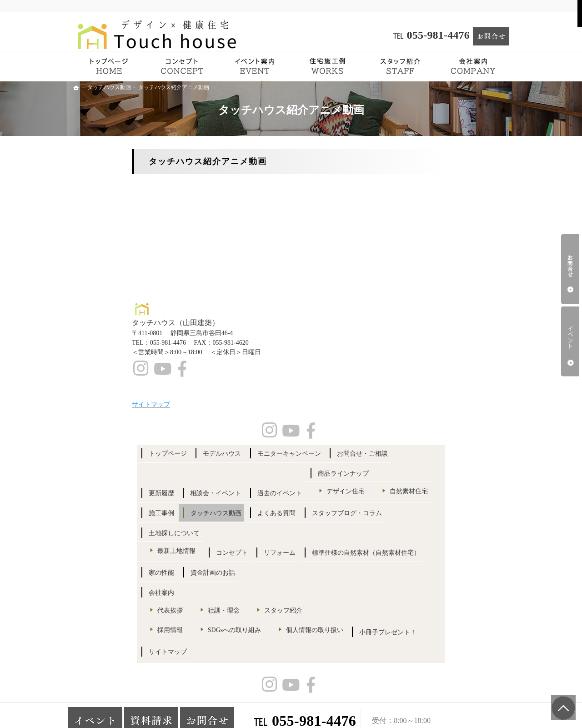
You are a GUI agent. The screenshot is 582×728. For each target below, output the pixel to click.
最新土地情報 (440, 414)
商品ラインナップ (437, 282)
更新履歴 (425, 242)
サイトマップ (431, 632)
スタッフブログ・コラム (447, 377)
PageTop (558, 701)
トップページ (431, 182)
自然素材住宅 (440, 315)
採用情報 (433, 558)
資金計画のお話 (476, 484)
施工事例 (425, 337)
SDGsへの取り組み (447, 574)
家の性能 (425, 484)
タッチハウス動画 (479, 337)
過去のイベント (434, 262)
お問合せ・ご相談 (437, 222)
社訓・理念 (487, 522)
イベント (570, 341)
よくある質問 (431, 357)
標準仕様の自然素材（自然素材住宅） (457, 461)
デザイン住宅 (440, 299)
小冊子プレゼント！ (441, 612)
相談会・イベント (479, 242)
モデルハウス (486, 182)
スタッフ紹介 (440, 538)
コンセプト (428, 437)
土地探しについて (437, 397)
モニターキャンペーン (444, 202)
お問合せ (570, 269)
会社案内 (425, 505)
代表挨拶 (433, 522)
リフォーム (476, 437)
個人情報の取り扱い (449, 590)
